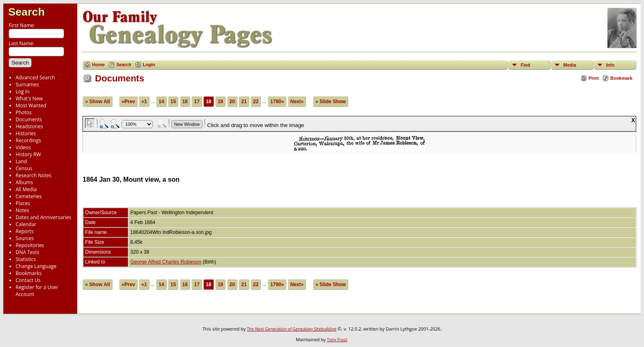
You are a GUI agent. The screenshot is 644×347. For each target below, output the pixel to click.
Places (23, 203)
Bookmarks (29, 273)
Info (610, 65)
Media (570, 65)
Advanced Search (35, 77)
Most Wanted (31, 105)
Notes (22, 210)
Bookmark (621, 78)
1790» (277, 102)
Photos (24, 112)
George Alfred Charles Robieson (166, 262)
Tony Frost (337, 340)
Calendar (26, 224)
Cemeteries (29, 196)
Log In (23, 91)
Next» (297, 102)
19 (220, 102)
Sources (25, 238)
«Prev (128, 102)
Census (24, 168)
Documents (29, 119)
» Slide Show (331, 102)
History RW (28, 154)
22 (256, 102)
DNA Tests (28, 252)
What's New (29, 98)
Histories (26, 133)
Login (149, 65)
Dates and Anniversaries (43, 217)
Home (98, 65)
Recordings (28, 140)
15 (173, 102)
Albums (24, 182)
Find (526, 65)
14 (161, 102)
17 (197, 102)
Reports (25, 231)
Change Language (36, 266)
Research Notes (33, 175)
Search (26, 12)
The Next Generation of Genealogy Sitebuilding (292, 329)
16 (185, 102)
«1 (144, 102)
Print (594, 78)
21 (244, 102)
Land (21, 161)
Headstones (29, 126)
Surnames (27, 84)
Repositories (30, 245)
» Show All (97, 102)
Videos (23, 147)
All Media (26, 189)
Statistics (26, 259)
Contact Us (28, 280)
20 (232, 102)
